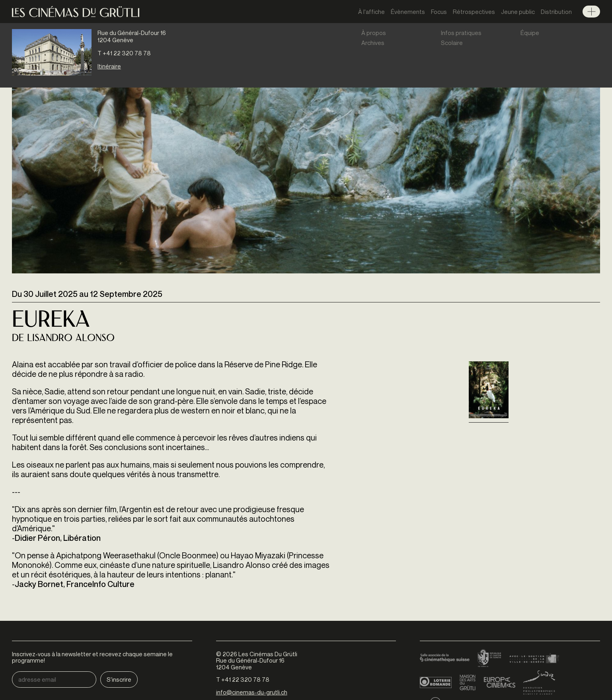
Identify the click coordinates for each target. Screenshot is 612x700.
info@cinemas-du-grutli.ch (252, 692)
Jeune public (518, 12)
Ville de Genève (534, 659)
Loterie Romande (436, 682)
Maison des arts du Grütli (468, 682)
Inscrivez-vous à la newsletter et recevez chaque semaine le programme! (92, 657)
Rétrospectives (474, 12)
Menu (591, 12)
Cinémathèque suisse (445, 659)
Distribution (556, 12)
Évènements (408, 12)
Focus (439, 12)
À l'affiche (371, 12)
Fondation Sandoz (539, 682)
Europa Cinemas (499, 682)
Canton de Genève (489, 659)
